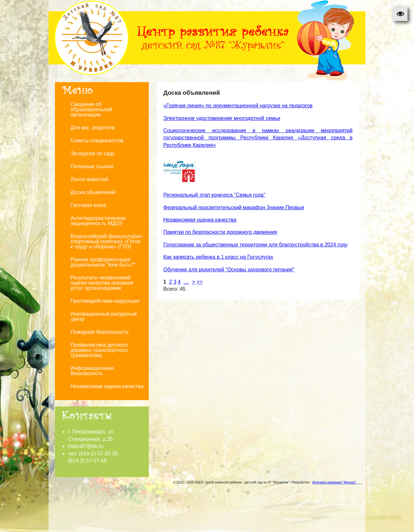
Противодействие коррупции (105, 301)
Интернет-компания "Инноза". (334, 482)
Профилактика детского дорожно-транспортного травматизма (99, 350)
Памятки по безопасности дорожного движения (220, 232)
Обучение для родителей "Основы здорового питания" (229, 270)
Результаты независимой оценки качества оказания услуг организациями (102, 283)
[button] (400, 14)
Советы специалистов (97, 141)
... (186, 282)
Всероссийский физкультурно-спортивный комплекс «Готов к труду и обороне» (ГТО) (107, 241)
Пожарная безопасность (100, 332)
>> (200, 282)
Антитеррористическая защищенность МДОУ (98, 221)
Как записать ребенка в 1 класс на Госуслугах (218, 257)
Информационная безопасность (92, 371)
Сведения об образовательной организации (91, 109)
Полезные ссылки (92, 166)
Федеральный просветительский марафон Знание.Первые (234, 207)
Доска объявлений (93, 192)
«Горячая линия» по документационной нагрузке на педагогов (238, 106)
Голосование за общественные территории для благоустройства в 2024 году (256, 245)
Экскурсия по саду (93, 153)
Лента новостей (89, 179)
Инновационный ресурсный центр (104, 316)
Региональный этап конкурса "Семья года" (214, 195)
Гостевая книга (88, 205)
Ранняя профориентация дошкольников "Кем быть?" (103, 262)
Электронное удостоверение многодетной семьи (222, 118)
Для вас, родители (93, 128)
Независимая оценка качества (107, 386)
